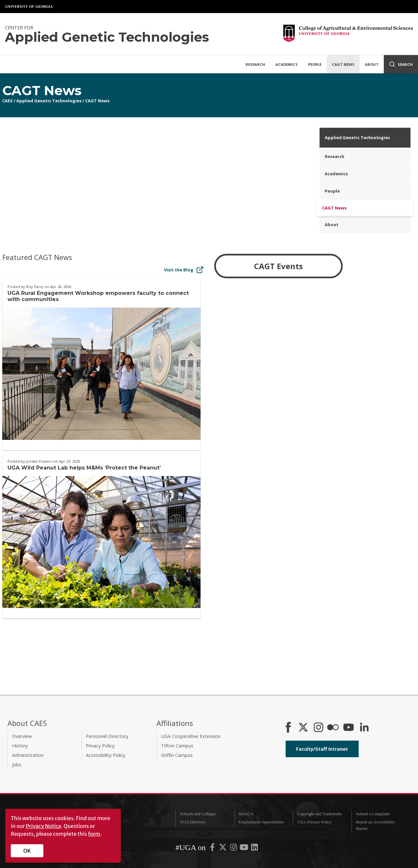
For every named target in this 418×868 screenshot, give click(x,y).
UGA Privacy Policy (314, 822)
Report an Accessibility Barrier (375, 825)
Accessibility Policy (105, 755)
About (372, 64)
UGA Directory (193, 822)
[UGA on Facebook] (213, 849)
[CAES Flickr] (333, 728)
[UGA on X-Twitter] (223, 849)
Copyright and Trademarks (320, 814)
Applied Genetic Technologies (49, 101)
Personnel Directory (107, 736)
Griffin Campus (177, 755)
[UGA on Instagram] (234, 849)
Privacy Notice (43, 826)
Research (255, 64)
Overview (22, 736)
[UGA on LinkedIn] (254, 849)
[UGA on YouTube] (245, 849)
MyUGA (246, 814)
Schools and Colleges (198, 814)
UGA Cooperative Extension (191, 736)
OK (27, 851)
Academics (287, 64)
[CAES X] (304, 728)
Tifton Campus (177, 746)
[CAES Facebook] (288, 728)
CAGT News (343, 64)
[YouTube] (349, 728)
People (315, 64)
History (20, 746)
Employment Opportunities (261, 822)
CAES (7, 101)
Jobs (17, 765)
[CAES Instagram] (319, 728)
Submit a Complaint (373, 814)
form (94, 834)
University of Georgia (29, 7)
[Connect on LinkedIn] (364, 728)
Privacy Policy (100, 746)
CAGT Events (278, 266)
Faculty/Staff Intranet (322, 749)
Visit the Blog (184, 270)
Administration (28, 755)
